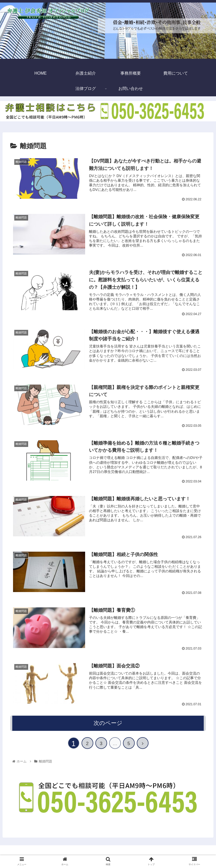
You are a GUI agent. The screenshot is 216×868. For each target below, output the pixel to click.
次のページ (108, 723)
